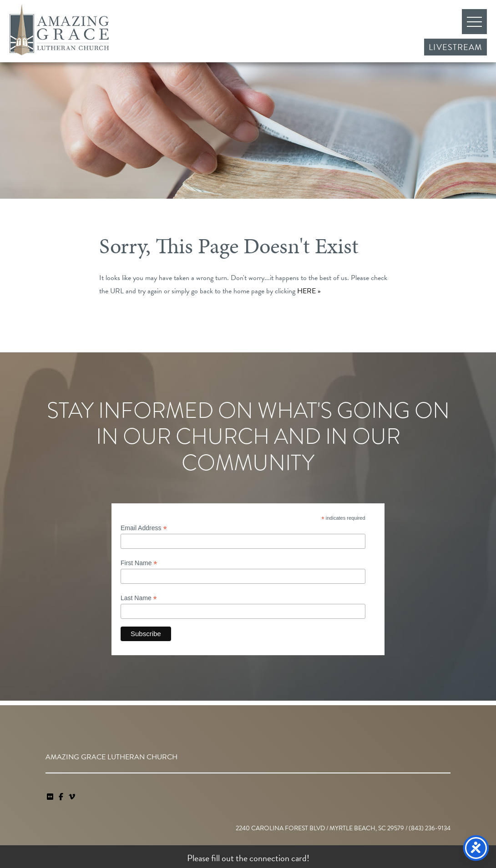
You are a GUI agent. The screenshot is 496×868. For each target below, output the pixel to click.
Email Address (144, 528)
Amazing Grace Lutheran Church (59, 30)
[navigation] (72, 797)
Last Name (139, 598)
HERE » (309, 291)
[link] (51, 797)
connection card (278, 858)
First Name (139, 563)
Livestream (456, 47)
